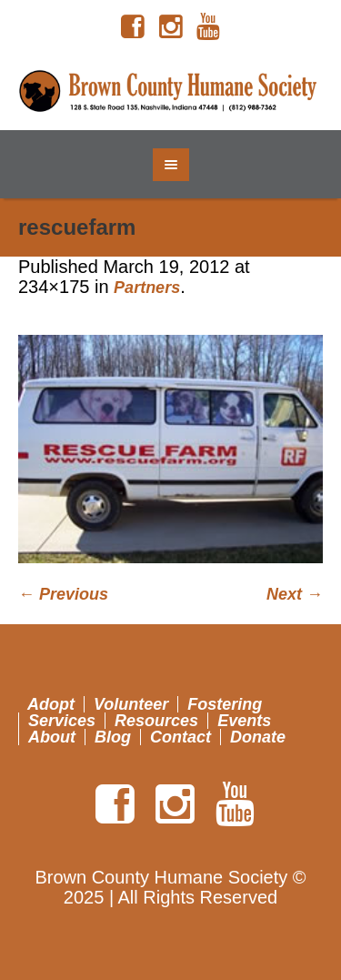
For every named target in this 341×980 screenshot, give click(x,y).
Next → (295, 594)
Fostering (225, 704)
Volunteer (131, 704)
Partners (147, 288)
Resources (156, 721)
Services (62, 721)
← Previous (63, 594)
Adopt (51, 704)
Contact (181, 737)
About (52, 737)
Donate (258, 737)
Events (244, 721)
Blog (113, 737)
